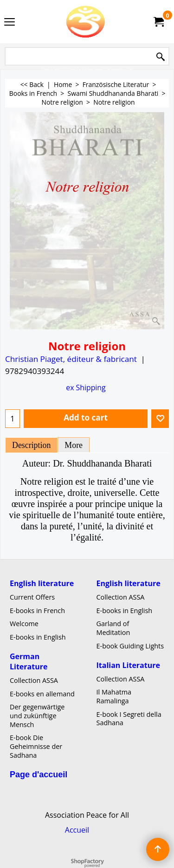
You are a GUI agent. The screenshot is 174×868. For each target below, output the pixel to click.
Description (31, 445)
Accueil (77, 830)
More (74, 445)
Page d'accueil (39, 774)
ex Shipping (86, 387)
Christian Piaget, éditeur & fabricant (71, 359)
